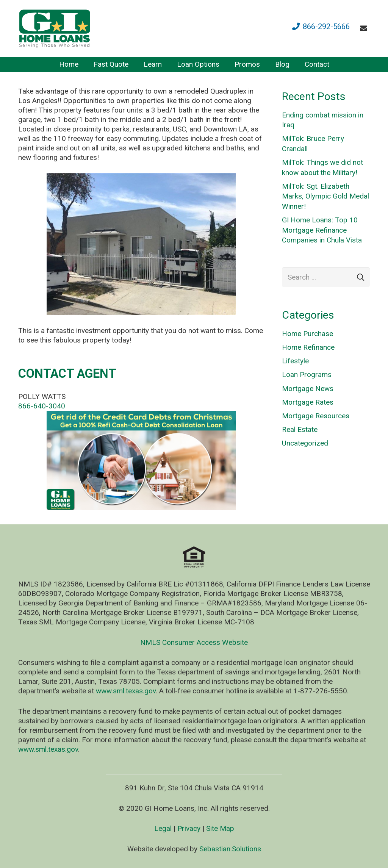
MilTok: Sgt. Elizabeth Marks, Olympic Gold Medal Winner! (325, 196)
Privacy (189, 828)
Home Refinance (308, 347)
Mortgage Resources (316, 416)
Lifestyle (295, 361)
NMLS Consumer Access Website (194, 642)
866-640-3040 (42, 406)
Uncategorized (305, 443)
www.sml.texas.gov (126, 691)
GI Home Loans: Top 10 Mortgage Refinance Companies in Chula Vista (322, 230)
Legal (163, 828)
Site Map (220, 828)
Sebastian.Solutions (230, 849)
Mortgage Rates (308, 402)
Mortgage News (308, 389)
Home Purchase (307, 334)
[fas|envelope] (365, 28)
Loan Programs (307, 375)
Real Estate (300, 429)
